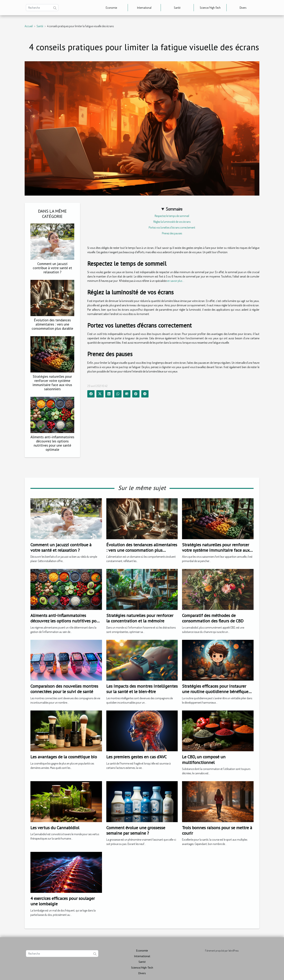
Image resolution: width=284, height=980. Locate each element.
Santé (177, 8)
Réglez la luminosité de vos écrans (172, 222)
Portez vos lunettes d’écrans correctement (172, 227)
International (144, 8)
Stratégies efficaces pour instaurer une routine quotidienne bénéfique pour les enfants (215, 692)
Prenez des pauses (172, 233)
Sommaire (174, 209)
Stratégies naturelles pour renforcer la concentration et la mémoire (140, 618)
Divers (243, 8)
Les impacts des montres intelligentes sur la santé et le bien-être (142, 689)
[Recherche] (42, 8)
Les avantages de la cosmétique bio (64, 757)
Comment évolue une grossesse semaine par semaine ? (136, 830)
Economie (111, 8)
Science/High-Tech (210, 8)
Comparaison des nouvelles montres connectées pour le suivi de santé (64, 689)
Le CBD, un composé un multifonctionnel (204, 760)
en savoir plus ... (176, 281)
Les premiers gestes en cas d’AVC (136, 757)
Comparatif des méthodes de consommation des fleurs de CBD (213, 618)
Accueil (29, 26)
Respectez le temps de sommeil (172, 216)
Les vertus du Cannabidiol (55, 828)
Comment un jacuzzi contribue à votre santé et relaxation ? (52, 268)
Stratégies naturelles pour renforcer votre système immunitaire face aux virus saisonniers (52, 383)
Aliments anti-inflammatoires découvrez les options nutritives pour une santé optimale (52, 443)
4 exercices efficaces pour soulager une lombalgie (63, 901)
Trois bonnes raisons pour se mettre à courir (217, 830)
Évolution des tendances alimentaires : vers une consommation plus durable (52, 324)
